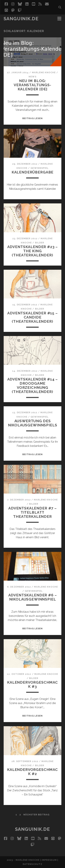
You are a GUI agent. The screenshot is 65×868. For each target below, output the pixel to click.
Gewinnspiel (39, 168)
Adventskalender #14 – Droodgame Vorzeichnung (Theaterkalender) (33, 385)
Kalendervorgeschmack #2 (32, 772)
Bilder (40, 243)
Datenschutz (32, 864)
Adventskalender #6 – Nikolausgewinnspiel (33, 597)
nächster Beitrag (36, 815)
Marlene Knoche (44, 72)
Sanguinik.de (21, 19)
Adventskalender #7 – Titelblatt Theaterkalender (32, 512)
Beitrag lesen (33, 118)
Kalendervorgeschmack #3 (32, 684)
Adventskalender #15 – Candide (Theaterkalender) (32, 317)
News (32, 77)
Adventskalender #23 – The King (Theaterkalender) (33, 251)
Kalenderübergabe (32, 172)
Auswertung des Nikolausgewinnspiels (33, 423)
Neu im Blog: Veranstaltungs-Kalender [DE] (32, 85)
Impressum (49, 860)
